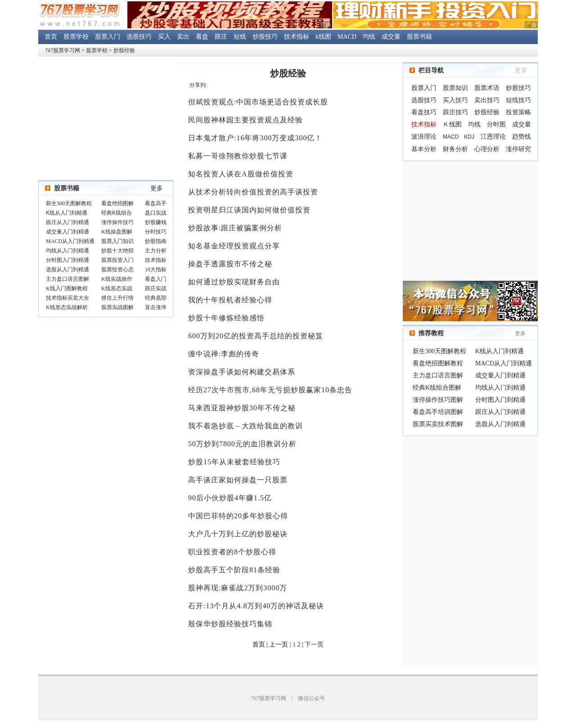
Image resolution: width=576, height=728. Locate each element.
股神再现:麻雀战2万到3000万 (238, 588)
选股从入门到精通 (500, 424)
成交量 (391, 37)
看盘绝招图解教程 (438, 363)
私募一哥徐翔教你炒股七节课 (238, 156)
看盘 (202, 37)
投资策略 (518, 112)
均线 (369, 37)
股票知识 (455, 88)
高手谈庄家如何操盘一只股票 (238, 480)
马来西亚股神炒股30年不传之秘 (242, 408)
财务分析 (455, 149)
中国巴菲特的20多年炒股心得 (238, 516)
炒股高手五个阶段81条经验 (234, 570)
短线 (240, 37)
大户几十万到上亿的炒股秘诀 (238, 534)
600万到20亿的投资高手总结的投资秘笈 (256, 336)
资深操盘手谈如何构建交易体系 (242, 372)
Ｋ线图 (452, 124)
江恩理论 (493, 137)
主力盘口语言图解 (438, 375)
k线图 (323, 37)
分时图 (496, 124)
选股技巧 (139, 37)
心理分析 (487, 149)
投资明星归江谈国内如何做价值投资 (249, 210)
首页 (51, 37)
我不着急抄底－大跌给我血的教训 (245, 426)
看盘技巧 (424, 112)
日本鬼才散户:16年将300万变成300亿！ (255, 138)
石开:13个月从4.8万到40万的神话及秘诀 (256, 606)
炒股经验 (124, 50)
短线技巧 (518, 100)
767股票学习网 (63, 50)
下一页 (314, 645)
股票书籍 (419, 37)
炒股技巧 (265, 37)
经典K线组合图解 (437, 388)
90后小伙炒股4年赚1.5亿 (230, 498)
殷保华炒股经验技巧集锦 (230, 624)
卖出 (183, 37)
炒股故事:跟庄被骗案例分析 (235, 228)
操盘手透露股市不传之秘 (230, 264)
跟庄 (221, 37)
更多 (157, 188)
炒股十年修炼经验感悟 (226, 318)
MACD (347, 37)
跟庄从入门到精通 (500, 412)
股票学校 (76, 37)
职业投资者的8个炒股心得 (232, 552)
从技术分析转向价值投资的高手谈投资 (253, 192)
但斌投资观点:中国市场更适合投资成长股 (258, 102)
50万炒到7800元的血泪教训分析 (242, 444)
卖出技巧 (487, 100)
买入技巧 (455, 100)
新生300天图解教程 (439, 351)
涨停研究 (518, 149)
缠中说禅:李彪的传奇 (224, 354)
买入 (164, 37)
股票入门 (108, 37)
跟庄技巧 (455, 112)
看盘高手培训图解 (438, 412)
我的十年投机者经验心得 (230, 300)
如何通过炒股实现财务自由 (234, 282)
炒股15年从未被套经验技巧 (234, 462)
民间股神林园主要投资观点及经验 (245, 120)
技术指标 (297, 37)
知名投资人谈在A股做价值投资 (241, 174)
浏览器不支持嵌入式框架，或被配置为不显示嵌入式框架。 (106, 256)
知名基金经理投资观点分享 (234, 246)
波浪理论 (424, 137)
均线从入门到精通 (500, 388)
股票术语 (487, 88)
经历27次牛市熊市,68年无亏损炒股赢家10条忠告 (270, 390)
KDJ (469, 137)
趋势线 (522, 137)
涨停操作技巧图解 (438, 400)
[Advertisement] (470, 221)
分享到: (198, 85)
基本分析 (424, 149)
